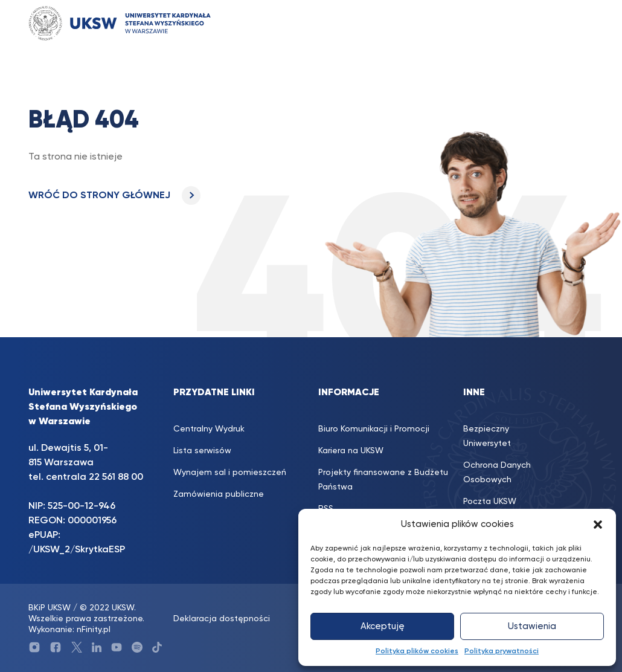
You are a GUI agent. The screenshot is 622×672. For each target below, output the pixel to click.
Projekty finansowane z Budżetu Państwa (383, 480)
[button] (598, 525)
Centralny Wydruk (209, 429)
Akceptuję (383, 626)
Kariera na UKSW (351, 451)
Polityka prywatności (502, 651)
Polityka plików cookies (417, 651)
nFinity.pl (94, 630)
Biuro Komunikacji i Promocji (374, 429)
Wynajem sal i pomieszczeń (230, 473)
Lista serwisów (202, 451)
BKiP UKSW (50, 608)
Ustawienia (532, 626)
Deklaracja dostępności (222, 619)
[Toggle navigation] (572, 23)
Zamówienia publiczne (219, 494)
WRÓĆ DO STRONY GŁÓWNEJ (114, 196)
